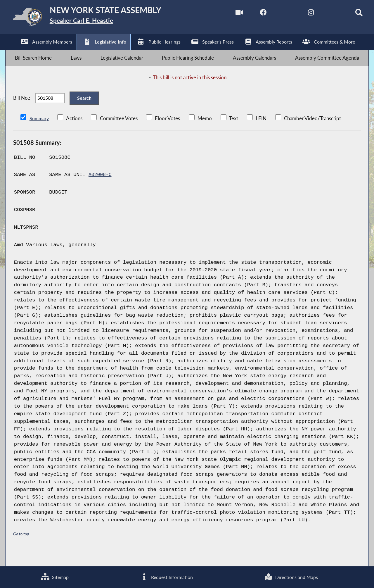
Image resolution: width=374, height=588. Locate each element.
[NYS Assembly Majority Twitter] (277, 14)
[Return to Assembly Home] (98, 18)
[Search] (351, 14)
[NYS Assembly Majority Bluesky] (326, 14)
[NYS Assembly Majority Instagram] (302, 14)
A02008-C (101, 188)
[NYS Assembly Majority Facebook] (253, 14)
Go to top (21, 547)
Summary (40, 131)
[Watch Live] (228, 14)
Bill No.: (22, 107)
